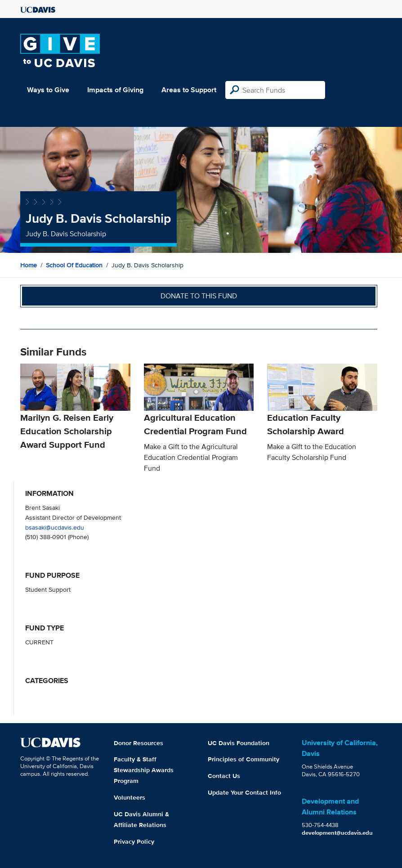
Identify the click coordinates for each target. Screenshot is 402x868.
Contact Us (224, 776)
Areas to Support (189, 90)
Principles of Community (243, 759)
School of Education (74, 265)
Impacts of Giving (115, 90)
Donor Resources (138, 743)
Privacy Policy (134, 841)
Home (29, 265)
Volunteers (130, 797)
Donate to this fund (199, 296)
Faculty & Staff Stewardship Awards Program (144, 770)
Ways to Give (48, 90)
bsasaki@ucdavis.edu (55, 527)
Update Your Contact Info (244, 792)
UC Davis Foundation (239, 743)
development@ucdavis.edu (337, 833)
